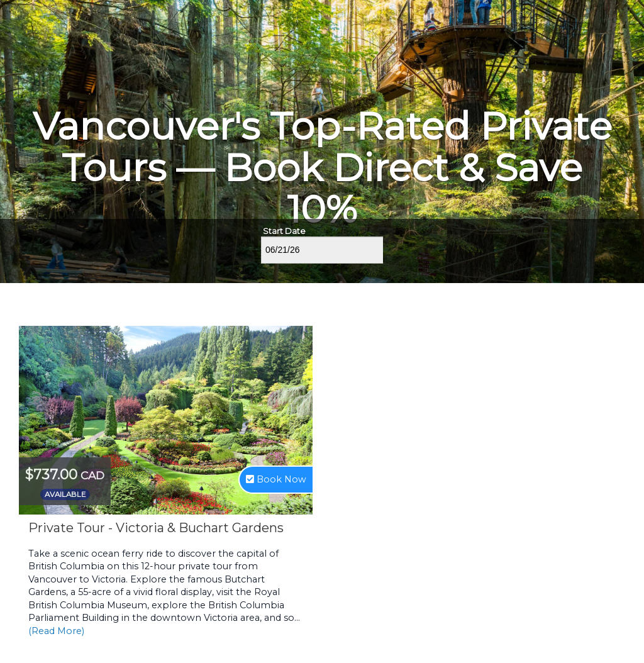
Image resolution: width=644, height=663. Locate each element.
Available (65, 494)
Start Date (284, 231)
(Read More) (56, 631)
